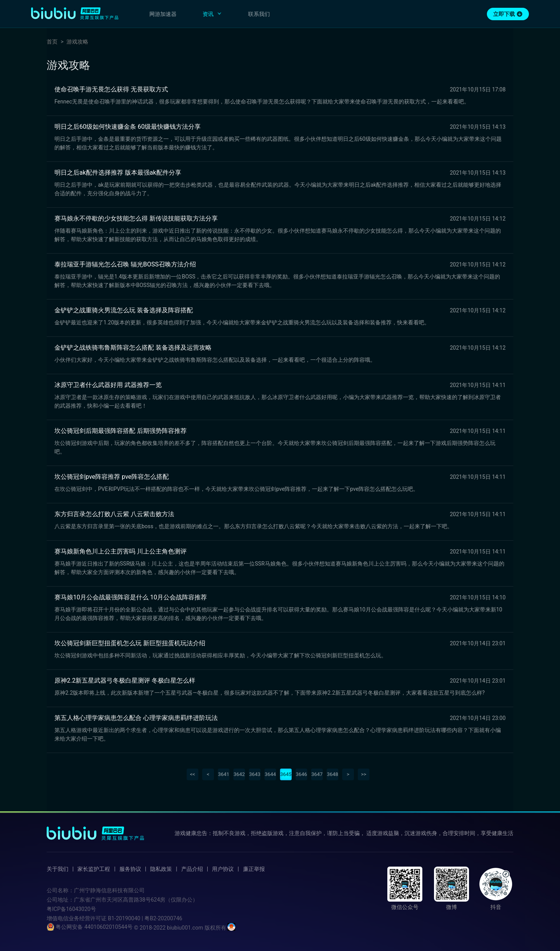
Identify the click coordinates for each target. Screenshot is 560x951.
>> (364, 774)
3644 (270, 774)
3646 (301, 774)
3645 (286, 774)
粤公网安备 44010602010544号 (90, 927)
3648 (332, 774)
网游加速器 (163, 14)
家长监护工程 (94, 869)
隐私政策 (161, 869)
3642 (239, 774)
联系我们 (259, 14)
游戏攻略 (77, 42)
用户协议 (223, 869)
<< (192, 774)
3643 (255, 774)
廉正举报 (254, 869)
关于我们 (58, 869)
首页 (52, 42)
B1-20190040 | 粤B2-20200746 (145, 918)
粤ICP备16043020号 (71, 909)
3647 (317, 774)
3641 (223, 774)
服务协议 (130, 869)
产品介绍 (192, 869)
